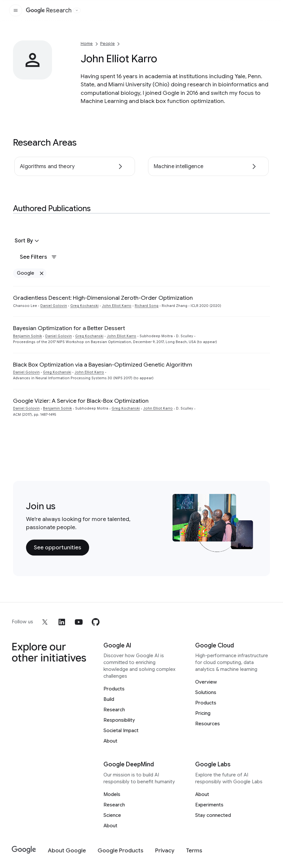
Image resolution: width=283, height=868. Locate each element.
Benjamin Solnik (27, 336)
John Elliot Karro (117, 306)
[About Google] (67, 851)
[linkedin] (62, 622)
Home (87, 43)
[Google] (24, 850)
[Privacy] (165, 851)
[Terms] (194, 851)
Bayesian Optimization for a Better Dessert (69, 328)
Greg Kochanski (84, 306)
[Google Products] (121, 851)
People (108, 43)
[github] (96, 622)
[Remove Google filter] (41, 273)
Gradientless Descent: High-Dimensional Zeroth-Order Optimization (103, 298)
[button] (28, 241)
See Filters (38, 257)
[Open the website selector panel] (77, 10)
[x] (45, 622)
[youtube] (79, 622)
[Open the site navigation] (16, 10)
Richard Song (147, 306)
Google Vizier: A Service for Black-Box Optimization (81, 401)
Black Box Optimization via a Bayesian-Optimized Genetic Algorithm (103, 365)
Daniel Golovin (54, 306)
